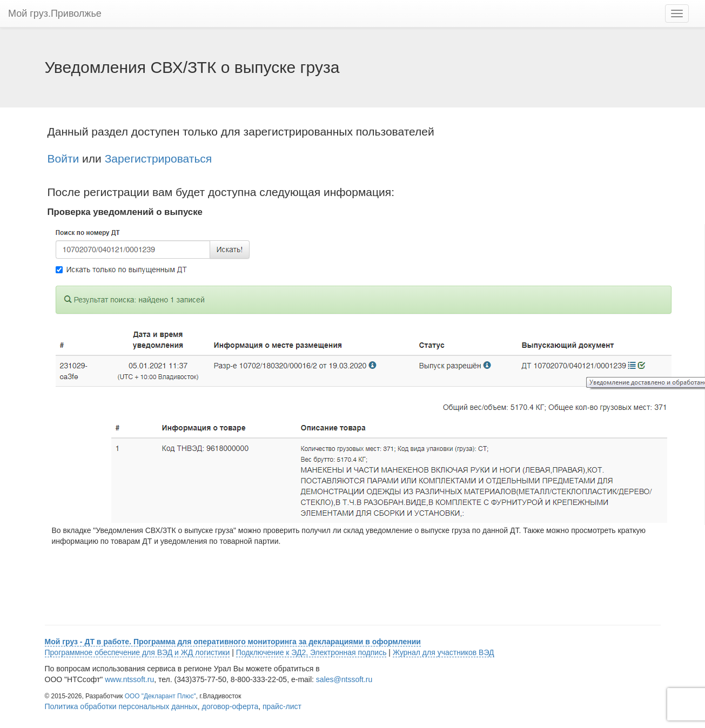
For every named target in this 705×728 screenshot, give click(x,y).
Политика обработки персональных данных (121, 706)
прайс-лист (282, 706)
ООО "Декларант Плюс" (160, 696)
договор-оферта (230, 706)
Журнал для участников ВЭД (444, 652)
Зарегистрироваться (159, 159)
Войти (63, 159)
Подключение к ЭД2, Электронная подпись (311, 652)
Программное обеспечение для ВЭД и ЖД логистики (137, 652)
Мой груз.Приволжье (55, 14)
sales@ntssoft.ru (344, 679)
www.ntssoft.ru (129, 679)
